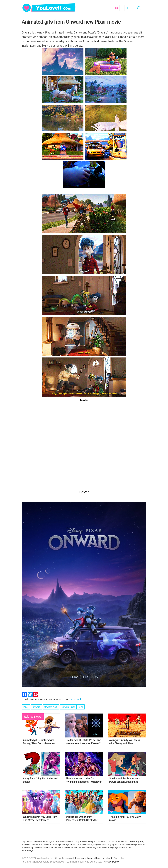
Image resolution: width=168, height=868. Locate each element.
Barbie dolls (37, 841)
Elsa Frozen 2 (116, 841)
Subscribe (116, 8)
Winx (121, 847)
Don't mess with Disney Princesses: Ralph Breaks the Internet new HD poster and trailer (82, 819)
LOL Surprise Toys (54, 844)
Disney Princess (80, 841)
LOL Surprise (41, 844)
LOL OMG (31, 844)
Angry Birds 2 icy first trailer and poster (40, 780)
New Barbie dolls (50, 847)
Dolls (108, 841)
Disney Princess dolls (96, 841)
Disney (60, 841)
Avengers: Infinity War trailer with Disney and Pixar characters (125, 742)
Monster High (132, 844)
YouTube (119, 858)
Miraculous (74, 844)
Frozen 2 (126, 841)
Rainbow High (108, 847)
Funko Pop (135, 841)
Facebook (128, 8)
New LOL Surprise (74, 847)
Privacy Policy (111, 862)
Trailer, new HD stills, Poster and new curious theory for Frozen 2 (84, 742)
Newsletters (94, 858)
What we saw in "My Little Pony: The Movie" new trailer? (40, 819)
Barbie (29, 841)
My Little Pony (37, 847)
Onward (36, 707)
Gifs (81, 707)
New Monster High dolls (91, 847)
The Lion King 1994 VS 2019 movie (125, 819)
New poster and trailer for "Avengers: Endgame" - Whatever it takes (84, 780)
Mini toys (65, 844)
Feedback (80, 858)
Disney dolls (68, 841)
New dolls (62, 847)
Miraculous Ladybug (88, 844)
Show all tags (27, 850)
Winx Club (128, 847)
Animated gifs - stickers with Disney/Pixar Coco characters (39, 742)
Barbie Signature (50, 841)
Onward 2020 (51, 707)
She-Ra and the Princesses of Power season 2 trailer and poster (125, 780)
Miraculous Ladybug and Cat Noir (111, 844)
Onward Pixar (68, 707)
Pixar (26, 707)
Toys (116, 847)
